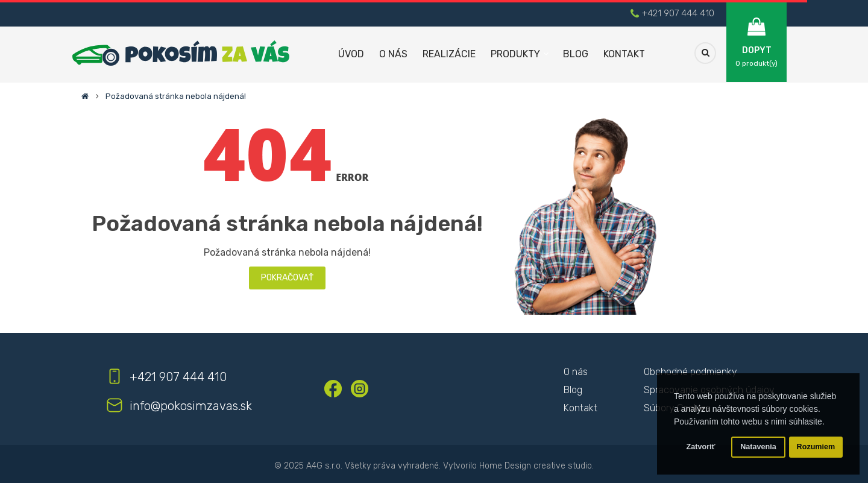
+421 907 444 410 (678, 13)
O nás (576, 372)
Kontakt (580, 408)
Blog (573, 390)
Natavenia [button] (758, 447)
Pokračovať (287, 278)
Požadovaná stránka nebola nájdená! (176, 96)
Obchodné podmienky (690, 372)
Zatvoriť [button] (701, 447)
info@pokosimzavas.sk (191, 406)
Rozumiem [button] (816, 447)
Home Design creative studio (536, 466)
